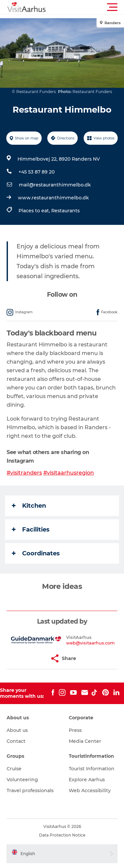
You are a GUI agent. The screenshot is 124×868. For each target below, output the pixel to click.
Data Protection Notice (62, 835)
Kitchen (29, 506)
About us (17, 730)
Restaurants (65, 211)
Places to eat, (35, 211)
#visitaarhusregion (69, 473)
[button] (92, 7)
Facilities (31, 530)
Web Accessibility (90, 791)
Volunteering (22, 780)
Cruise (14, 769)
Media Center (85, 741)
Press (75, 730)
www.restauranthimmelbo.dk (53, 198)
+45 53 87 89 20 (37, 172)
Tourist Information (92, 769)
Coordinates (36, 553)
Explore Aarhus (87, 780)
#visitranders (24, 473)
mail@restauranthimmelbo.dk (55, 185)
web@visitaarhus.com (90, 643)
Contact (16, 741)
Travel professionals (30, 791)
